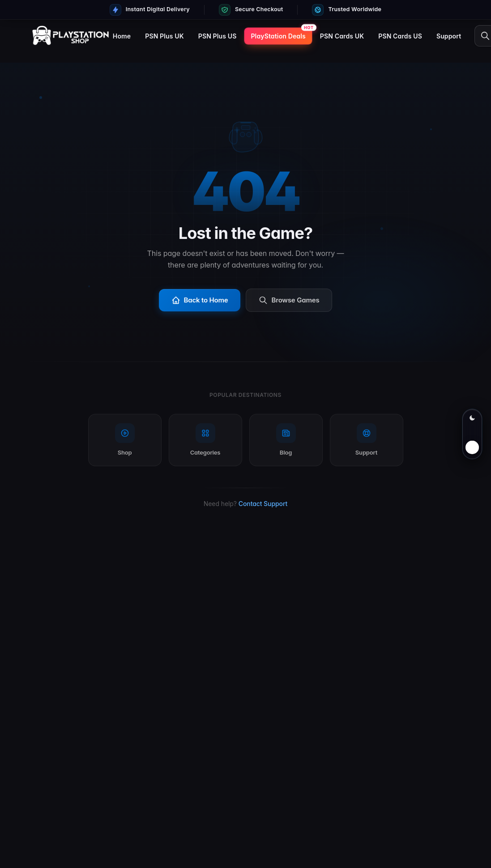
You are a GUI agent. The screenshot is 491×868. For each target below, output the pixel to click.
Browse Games (289, 300)
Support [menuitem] (449, 36)
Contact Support (263, 504)
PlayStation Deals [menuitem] (278, 36)
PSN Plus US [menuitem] (218, 36)
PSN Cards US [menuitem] (400, 36)
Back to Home (200, 300)
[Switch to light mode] (472, 434)
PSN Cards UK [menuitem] (342, 36)
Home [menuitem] (122, 36)
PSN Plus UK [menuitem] (164, 36)
